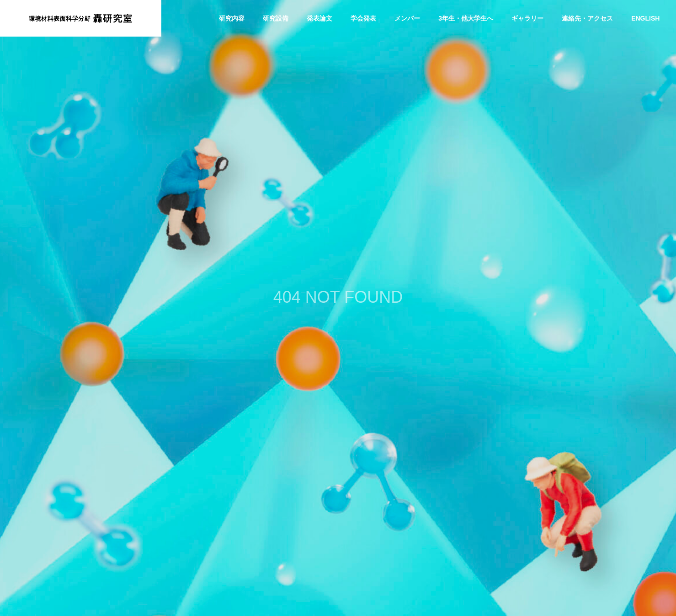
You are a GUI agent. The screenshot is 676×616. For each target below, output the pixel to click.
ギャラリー (527, 18)
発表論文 (319, 18)
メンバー (407, 18)
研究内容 (232, 18)
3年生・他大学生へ (466, 18)
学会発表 (363, 18)
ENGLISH (645, 18)
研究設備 (276, 18)
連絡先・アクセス (587, 18)
